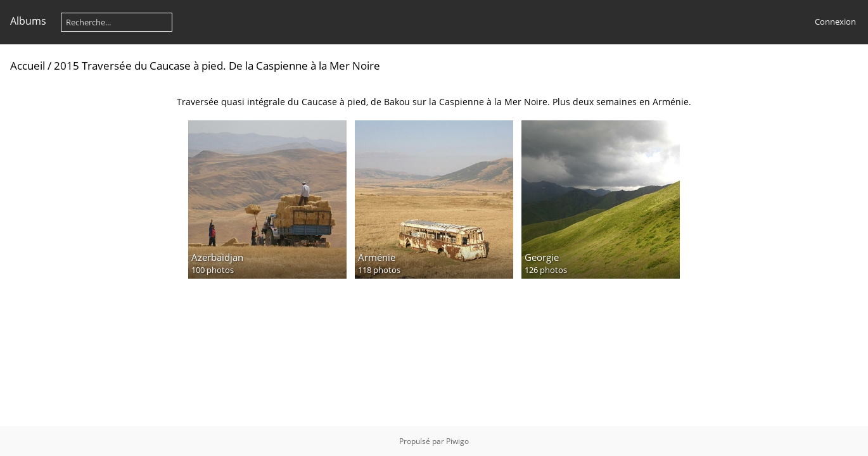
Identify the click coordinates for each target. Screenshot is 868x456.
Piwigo (457, 441)
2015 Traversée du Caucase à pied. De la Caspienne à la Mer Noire (217, 66)
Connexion (835, 22)
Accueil (28, 66)
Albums (28, 21)
